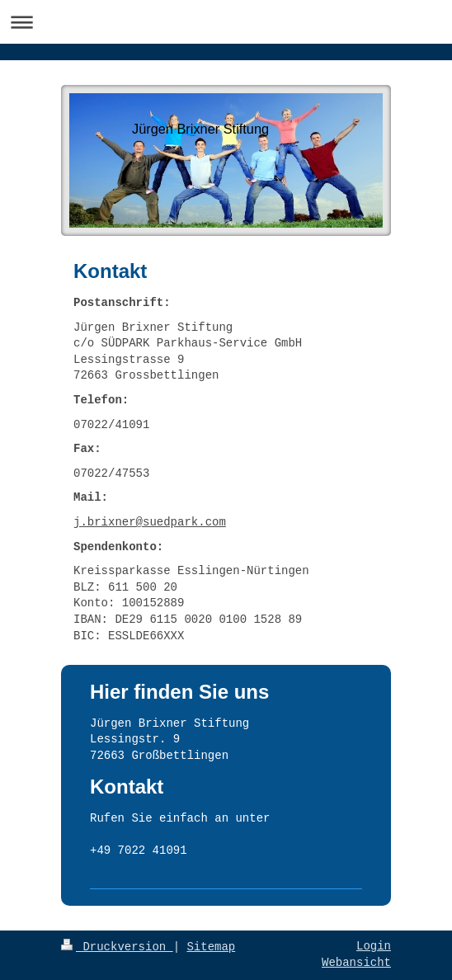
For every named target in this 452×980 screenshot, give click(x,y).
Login (374, 946)
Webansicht (356, 963)
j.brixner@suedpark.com (150, 522)
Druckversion (117, 947)
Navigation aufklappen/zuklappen (226, 22)
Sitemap (211, 947)
